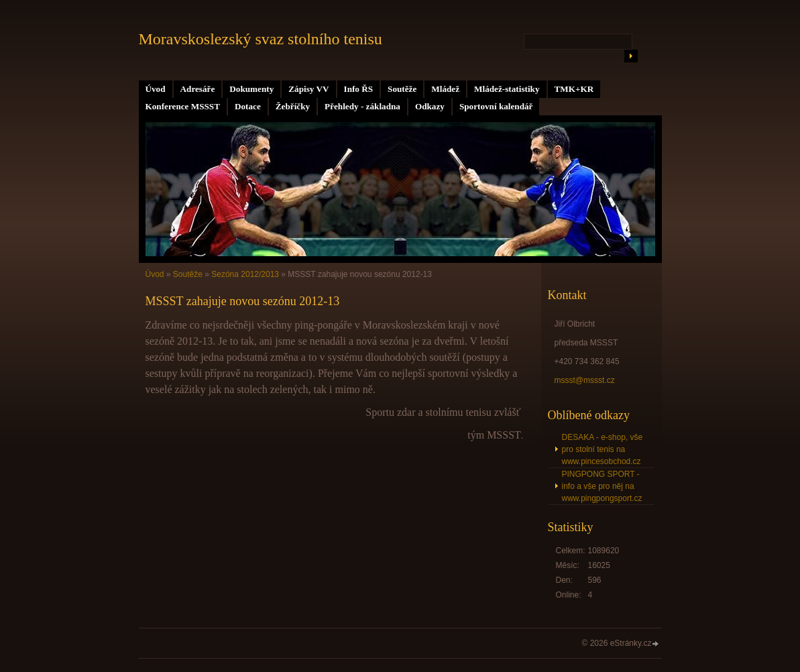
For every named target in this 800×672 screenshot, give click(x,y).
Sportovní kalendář (496, 106)
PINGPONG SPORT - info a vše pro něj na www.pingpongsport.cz (602, 486)
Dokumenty (251, 89)
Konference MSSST (183, 106)
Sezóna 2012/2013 (245, 274)
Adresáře (198, 89)
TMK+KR (574, 89)
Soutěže (402, 89)
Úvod (156, 89)
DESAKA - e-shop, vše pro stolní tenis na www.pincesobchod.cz (603, 449)
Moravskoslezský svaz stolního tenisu (261, 39)
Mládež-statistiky (507, 89)
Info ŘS (359, 89)
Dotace (248, 106)
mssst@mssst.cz (585, 380)
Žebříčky (293, 106)
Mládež (445, 89)
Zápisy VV (308, 89)
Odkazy (430, 106)
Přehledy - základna (362, 106)
